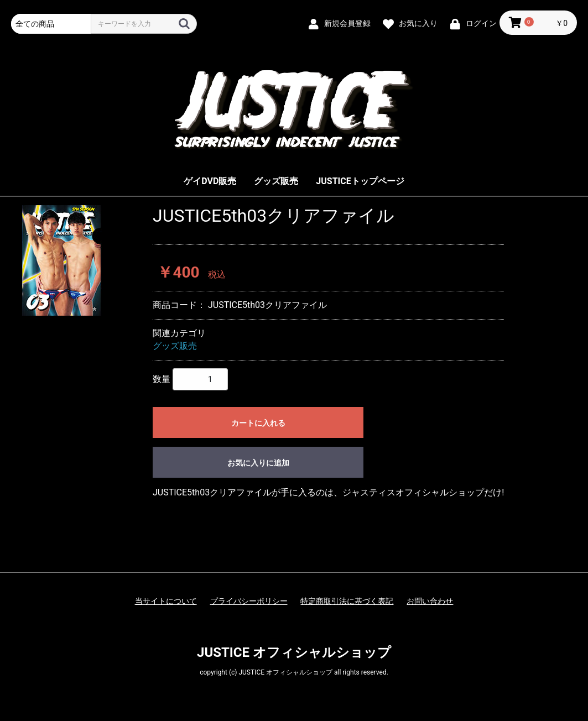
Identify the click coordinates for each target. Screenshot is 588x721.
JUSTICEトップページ (360, 181)
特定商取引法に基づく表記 (347, 601)
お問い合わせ (430, 601)
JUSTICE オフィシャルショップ (294, 652)
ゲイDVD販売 (210, 181)
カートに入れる (258, 423)
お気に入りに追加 (258, 463)
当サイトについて (166, 601)
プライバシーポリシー (249, 601)
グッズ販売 (276, 181)
